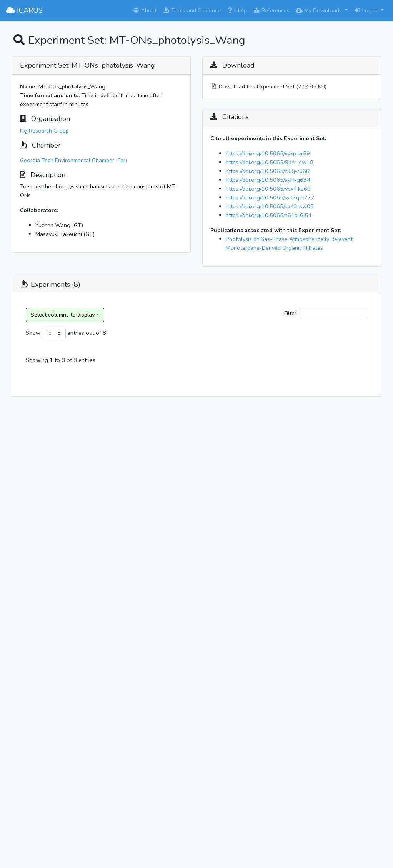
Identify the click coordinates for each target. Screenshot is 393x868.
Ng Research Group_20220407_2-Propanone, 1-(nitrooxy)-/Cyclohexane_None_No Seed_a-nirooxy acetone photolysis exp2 (101, 781)
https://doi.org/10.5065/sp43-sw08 (270, 206)
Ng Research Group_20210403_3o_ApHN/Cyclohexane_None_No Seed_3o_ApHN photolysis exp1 (104, 404)
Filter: (326, 313)
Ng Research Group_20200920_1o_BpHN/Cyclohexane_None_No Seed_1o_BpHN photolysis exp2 (104, 566)
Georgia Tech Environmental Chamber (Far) (73, 160)
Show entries (55, 333)
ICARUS (24, 10)
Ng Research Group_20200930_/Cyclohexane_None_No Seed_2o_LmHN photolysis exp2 (92, 674)
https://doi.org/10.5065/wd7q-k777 (270, 197)
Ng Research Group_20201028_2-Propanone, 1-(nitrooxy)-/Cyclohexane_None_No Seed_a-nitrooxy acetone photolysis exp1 (102, 727)
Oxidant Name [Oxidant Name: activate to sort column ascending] (346, 363)
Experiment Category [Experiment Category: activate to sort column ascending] (221, 363)
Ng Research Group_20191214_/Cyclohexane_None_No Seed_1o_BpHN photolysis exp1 (92, 512)
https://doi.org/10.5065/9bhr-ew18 (270, 162)
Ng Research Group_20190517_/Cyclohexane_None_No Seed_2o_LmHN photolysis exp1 (92, 619)
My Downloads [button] (320, 10)
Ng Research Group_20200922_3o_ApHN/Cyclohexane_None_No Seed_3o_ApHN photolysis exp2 (104, 458)
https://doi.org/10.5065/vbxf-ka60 (268, 189)
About (145, 10)
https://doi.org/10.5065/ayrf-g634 (268, 180)
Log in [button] (366, 10)
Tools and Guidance (192, 10)
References (271, 10)
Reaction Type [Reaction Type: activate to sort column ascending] (264, 363)
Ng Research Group (44, 131)
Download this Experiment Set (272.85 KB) (268, 86)
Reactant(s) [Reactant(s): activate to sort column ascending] (305, 367)
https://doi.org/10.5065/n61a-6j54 (269, 215)
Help (237, 10)
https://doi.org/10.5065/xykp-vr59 (268, 153)
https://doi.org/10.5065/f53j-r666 (268, 171)
